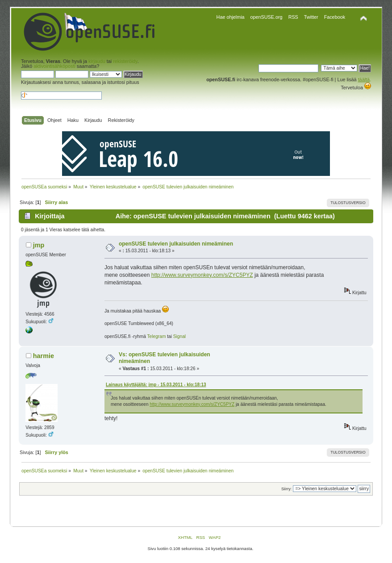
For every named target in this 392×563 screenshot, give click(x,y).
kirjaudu (97, 61)
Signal (179, 336)
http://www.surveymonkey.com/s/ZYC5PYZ (202, 275)
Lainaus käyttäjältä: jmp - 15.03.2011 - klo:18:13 (156, 385)
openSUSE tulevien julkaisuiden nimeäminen (176, 244)
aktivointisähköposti (54, 66)
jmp (39, 245)
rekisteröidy (125, 61)
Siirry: (286, 489)
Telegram (156, 336)
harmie (44, 356)
